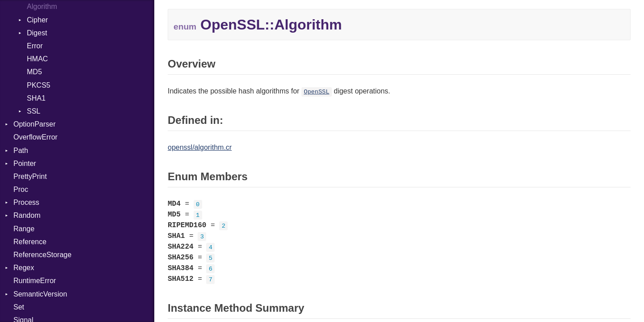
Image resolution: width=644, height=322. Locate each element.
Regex (24, 268)
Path (21, 150)
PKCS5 (38, 85)
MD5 (34, 72)
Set (19, 307)
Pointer (25, 163)
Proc (21, 189)
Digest (37, 33)
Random (27, 215)
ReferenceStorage (42, 255)
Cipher (37, 20)
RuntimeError (35, 281)
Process (26, 202)
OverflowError (36, 137)
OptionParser (34, 124)
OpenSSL (316, 92)
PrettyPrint (30, 176)
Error (35, 46)
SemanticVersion (40, 294)
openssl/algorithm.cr (200, 147)
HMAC (37, 59)
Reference (30, 242)
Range (24, 229)
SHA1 (36, 98)
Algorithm (42, 6)
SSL (34, 111)
